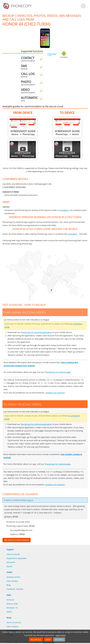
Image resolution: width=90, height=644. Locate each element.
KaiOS (9, 612)
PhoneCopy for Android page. (58, 372)
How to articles (13, 554)
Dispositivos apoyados (17, 558)
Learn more (60, 635)
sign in (30, 500)
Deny (48, 639)
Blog (9, 585)
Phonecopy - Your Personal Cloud (18, 6)
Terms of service (14, 622)
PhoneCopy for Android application (36, 332)
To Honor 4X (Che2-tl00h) (67, 127)
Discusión (11, 562)
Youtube (20, 589)
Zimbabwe (64, 210)
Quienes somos (13, 577)
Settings (59, 639)
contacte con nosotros (55, 393)
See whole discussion (17, 540)
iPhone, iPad (12, 604)
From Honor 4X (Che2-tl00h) (23, 127)
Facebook (11, 589)
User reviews (12, 581)
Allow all (36, 639)
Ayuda (9, 566)
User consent (12, 626)
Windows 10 (12, 608)
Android (10, 600)
